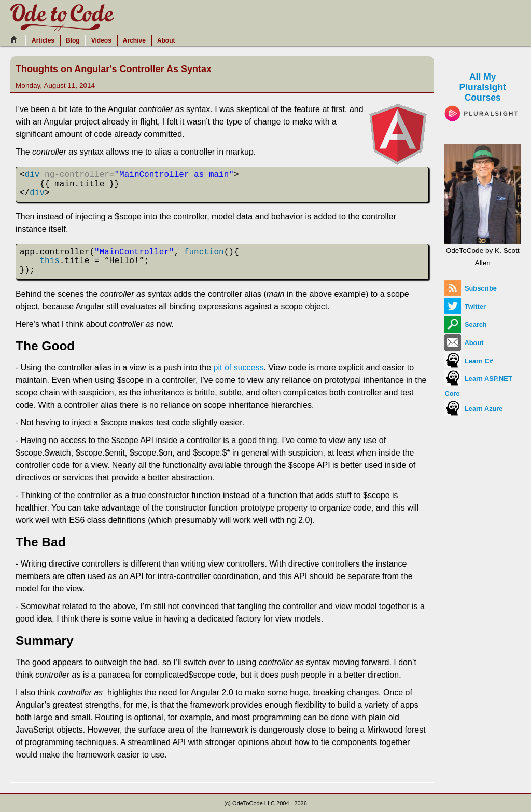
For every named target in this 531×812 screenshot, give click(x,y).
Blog (73, 40)
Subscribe (470, 288)
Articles (43, 40)
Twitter (465, 306)
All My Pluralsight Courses (483, 95)
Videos (101, 40)
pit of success (239, 368)
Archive (134, 40)
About (166, 40)
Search (465, 325)
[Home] (17, 39)
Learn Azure (473, 409)
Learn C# (469, 361)
